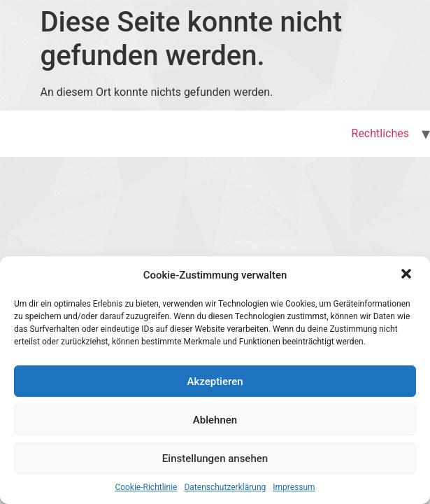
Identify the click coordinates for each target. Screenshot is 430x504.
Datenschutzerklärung (225, 487)
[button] (408, 275)
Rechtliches (380, 133)
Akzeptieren (215, 381)
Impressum (294, 487)
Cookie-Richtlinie (146, 487)
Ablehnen (215, 420)
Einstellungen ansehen (215, 458)
